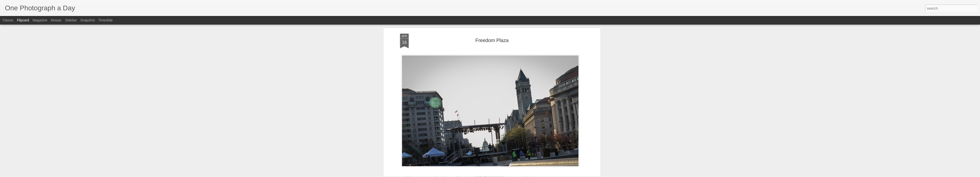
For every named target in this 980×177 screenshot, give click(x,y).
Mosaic (56, 20)
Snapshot (88, 20)
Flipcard (23, 20)
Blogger (505, 174)
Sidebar (71, 20)
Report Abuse (520, 174)
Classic (8, 20)
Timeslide (105, 20)
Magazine (40, 20)
